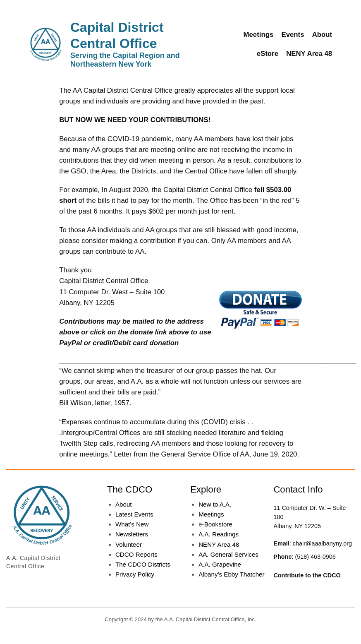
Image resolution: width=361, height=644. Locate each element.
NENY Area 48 (219, 544)
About (124, 504)
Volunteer (129, 544)
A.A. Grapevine (220, 564)
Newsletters (132, 534)
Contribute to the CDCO (307, 575)
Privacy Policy (135, 574)
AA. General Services (228, 554)
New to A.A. (215, 504)
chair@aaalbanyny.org (322, 543)
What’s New (132, 524)
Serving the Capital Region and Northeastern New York (125, 60)
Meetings (211, 514)
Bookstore (218, 524)
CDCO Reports (136, 554)
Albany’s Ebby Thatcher (231, 574)
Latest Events (134, 514)
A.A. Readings (219, 534)
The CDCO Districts (143, 564)
